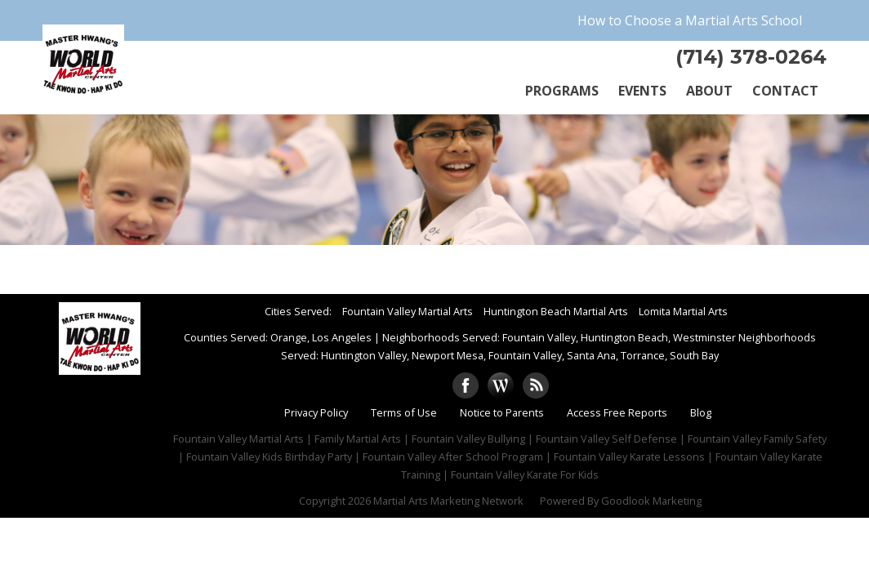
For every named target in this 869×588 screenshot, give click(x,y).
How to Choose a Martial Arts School (690, 20)
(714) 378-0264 (751, 57)
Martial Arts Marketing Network (448, 501)
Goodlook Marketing (651, 501)
